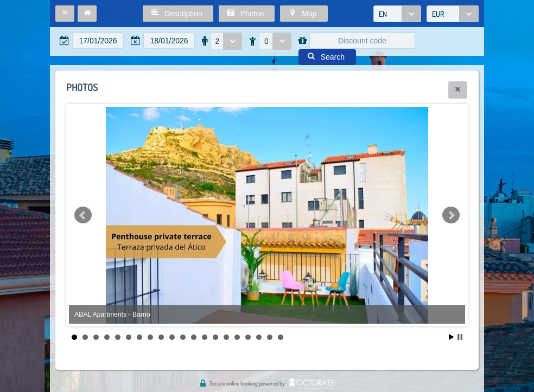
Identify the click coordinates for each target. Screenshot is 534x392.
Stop (460, 337)
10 (172, 337)
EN (383, 14)
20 (281, 337)
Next (451, 215)
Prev (83, 215)
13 (205, 337)
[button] (65, 14)
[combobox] (397, 14)
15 (226, 337)
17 (248, 337)
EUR (438, 14)
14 (215, 337)
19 (270, 337)
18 (259, 337)
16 (237, 337)
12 (194, 337)
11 (183, 337)
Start (452, 337)
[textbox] (98, 41)
